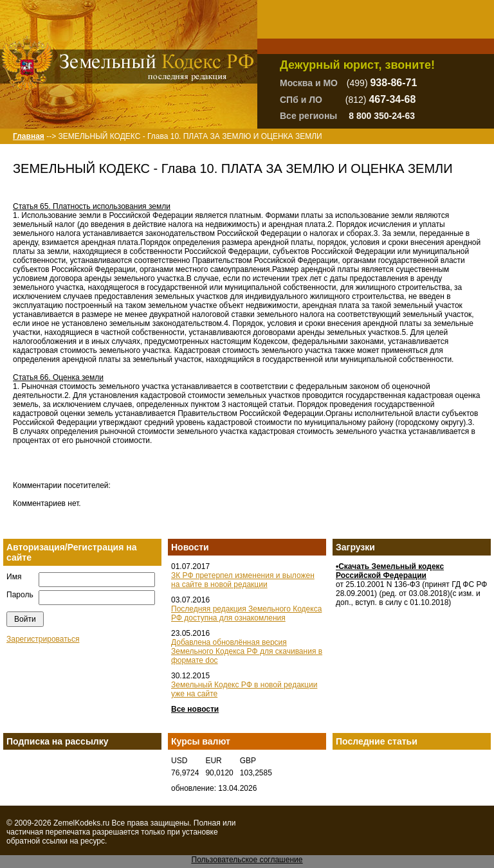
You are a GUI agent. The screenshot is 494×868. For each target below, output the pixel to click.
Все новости (195, 709)
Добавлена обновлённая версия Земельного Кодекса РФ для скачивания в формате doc (247, 651)
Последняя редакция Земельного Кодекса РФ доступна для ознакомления (246, 613)
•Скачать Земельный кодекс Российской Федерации (390, 571)
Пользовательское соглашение (247, 860)
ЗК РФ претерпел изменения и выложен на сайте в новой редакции (243, 580)
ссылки (55, 841)
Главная (29, 136)
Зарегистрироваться (43, 639)
